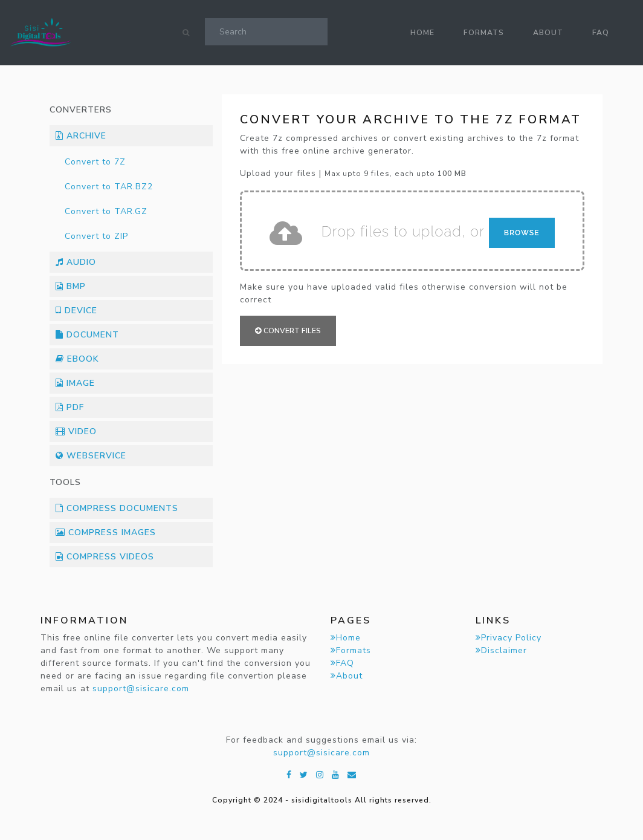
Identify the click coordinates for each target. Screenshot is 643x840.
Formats (484, 33)
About (548, 33)
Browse (522, 233)
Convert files (288, 331)
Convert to (95, 162)
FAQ (601, 33)
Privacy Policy (509, 638)
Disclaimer (501, 650)
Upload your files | (353, 173)
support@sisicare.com (141, 689)
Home (422, 33)
